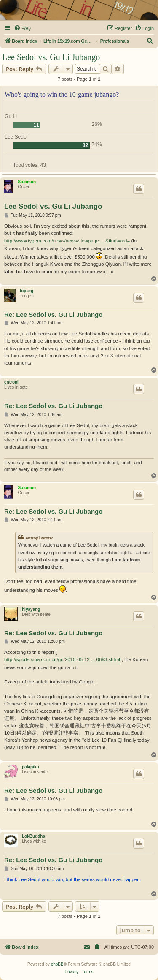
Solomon (27, 182)
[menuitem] (22, 28)
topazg (27, 291)
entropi (11, 382)
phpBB (57, 964)
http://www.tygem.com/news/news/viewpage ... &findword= (67, 241)
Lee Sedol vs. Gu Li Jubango (51, 57)
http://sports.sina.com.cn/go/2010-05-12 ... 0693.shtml (62, 659)
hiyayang (31, 609)
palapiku (31, 767)
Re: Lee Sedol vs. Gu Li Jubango (53, 314)
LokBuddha (33, 836)
